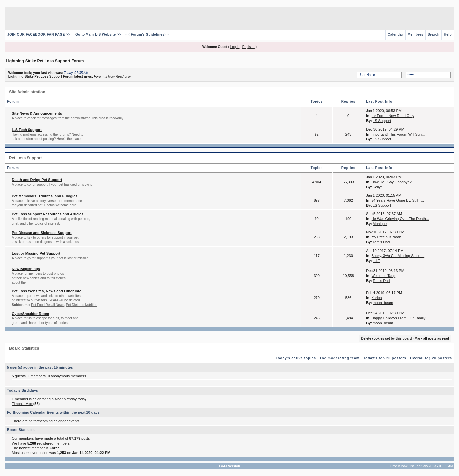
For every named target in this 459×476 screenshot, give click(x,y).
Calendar (396, 35)
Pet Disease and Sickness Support (41, 233)
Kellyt (377, 187)
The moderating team (339, 358)
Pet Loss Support (25, 158)
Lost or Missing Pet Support (36, 253)
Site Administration (27, 92)
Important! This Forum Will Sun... (398, 134)
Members (415, 35)
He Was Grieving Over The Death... (400, 219)
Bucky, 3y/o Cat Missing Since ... (398, 256)
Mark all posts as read (432, 339)
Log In (235, 47)
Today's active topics (296, 358)
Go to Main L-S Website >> (98, 35)
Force (55, 448)
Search (433, 35)
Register (248, 47)
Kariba (377, 298)
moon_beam (383, 303)
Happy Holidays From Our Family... (400, 318)
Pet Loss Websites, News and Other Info (46, 291)
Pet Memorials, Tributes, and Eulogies (44, 196)
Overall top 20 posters (431, 358)
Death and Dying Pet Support (37, 180)
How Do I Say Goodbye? (392, 182)
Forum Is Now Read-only (113, 76)
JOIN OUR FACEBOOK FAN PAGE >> (39, 35)
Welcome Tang (383, 276)
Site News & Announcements (37, 113)
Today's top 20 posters (385, 358)
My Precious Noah (386, 237)
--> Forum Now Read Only (393, 116)
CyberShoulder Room (30, 314)
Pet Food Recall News (48, 305)
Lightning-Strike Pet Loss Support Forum (45, 61)
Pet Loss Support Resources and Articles (47, 214)
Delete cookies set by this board (386, 339)
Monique (380, 224)
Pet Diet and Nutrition (82, 305)
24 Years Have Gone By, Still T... (398, 200)
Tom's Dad (381, 242)
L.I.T (376, 261)
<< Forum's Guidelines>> (147, 35)
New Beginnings (26, 269)
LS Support (382, 121)
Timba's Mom (22, 404)
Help (448, 35)
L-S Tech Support (27, 130)
